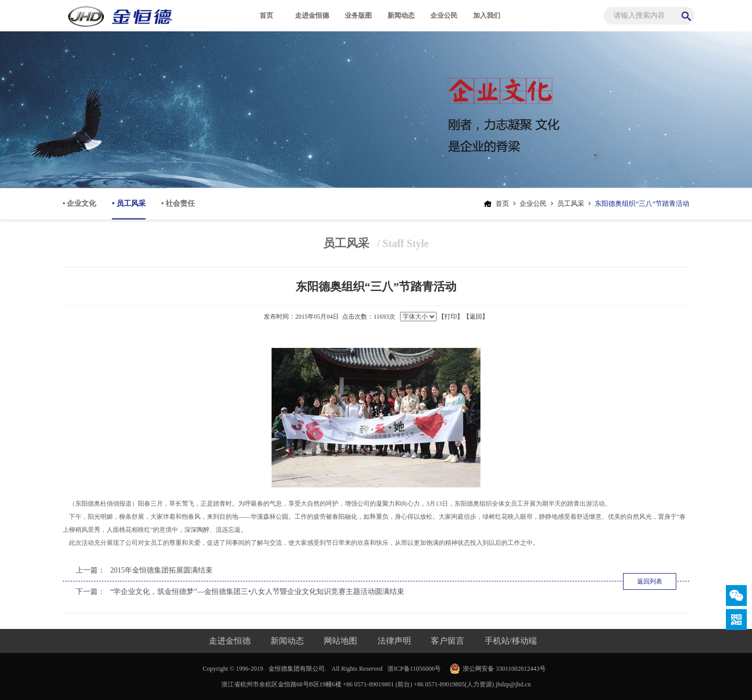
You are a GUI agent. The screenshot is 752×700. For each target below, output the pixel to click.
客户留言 (448, 641)
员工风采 (571, 203)
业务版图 (358, 15)
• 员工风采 (128, 209)
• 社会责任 (178, 203)
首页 (266, 15)
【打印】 (451, 317)
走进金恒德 (312, 15)
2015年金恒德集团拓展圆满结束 (161, 570)
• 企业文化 (79, 203)
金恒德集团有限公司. (297, 669)
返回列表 (650, 581)
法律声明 (394, 641)
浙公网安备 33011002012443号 (504, 669)
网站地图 (340, 641)
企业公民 (444, 15)
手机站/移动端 (511, 641)
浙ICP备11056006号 (414, 669)
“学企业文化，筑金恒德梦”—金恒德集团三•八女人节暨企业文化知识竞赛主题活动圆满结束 (257, 592)
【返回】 (476, 317)
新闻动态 (401, 15)
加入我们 (487, 15)
